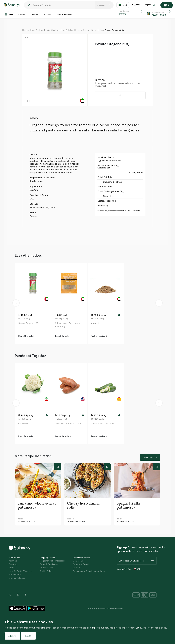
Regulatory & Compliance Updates (89, 571)
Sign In (150, 5)
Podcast (47, 14)
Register (136, 5)
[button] (16, 303)
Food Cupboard (37, 30)
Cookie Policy (46, 571)
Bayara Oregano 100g (29, 323)
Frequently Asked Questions (52, 561)
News (11, 568)
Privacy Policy (46, 568)
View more (150, 457)
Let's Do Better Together (20, 571)
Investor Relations (64, 14)
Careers (77, 568)
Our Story (13, 564)
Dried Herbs (97, 30)
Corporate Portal (81, 564)
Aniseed (95, 323)
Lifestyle (34, 14)
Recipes (22, 14)
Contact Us (78, 561)
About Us (13, 561)
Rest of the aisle (26, 336)
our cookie (155, 628)
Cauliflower (24, 423)
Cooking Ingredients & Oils (59, 30)
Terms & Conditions (49, 564)
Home (25, 30)
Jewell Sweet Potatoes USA (68, 423)
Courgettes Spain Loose (103, 423)
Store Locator (15, 574)
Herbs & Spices (81, 30)
